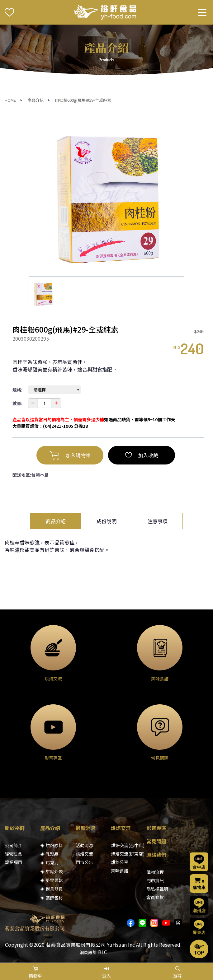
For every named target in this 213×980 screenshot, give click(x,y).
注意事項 (158, 521)
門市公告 (84, 862)
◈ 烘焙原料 (52, 845)
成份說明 (107, 521)
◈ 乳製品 (49, 854)
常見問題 (156, 841)
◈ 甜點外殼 (52, 871)
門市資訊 (155, 880)
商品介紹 (56, 521)
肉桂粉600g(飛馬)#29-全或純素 (83, 100)
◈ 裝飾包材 (52, 898)
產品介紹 (35, 100)
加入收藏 (142, 455)
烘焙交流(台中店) (128, 845)
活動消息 (84, 845)
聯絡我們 (156, 855)
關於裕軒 (15, 828)
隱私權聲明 (157, 889)
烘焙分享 (120, 862)
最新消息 (86, 828)
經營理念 (13, 854)
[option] (107, 199)
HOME (10, 100)
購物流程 (155, 872)
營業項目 (13, 862)
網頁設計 (88, 952)
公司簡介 (13, 845)
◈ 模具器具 (52, 889)
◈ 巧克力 (49, 863)
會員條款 (155, 897)
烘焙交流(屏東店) (128, 854)
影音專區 (156, 828)
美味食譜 (120, 870)
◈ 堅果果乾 (52, 880)
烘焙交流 (84, 854)
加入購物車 (70, 455)
